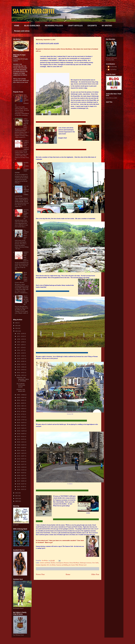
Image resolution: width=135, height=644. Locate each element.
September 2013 (45, 565)
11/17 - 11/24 (21, 348)
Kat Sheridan (113, 67)
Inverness (89, 563)
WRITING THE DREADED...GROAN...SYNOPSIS (23, 379)
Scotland (38, 565)
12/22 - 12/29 (21, 334)
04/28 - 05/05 (21, 445)
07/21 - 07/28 (21, 412)
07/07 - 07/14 (21, 417)
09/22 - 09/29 (21, 370)
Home (68, 574)
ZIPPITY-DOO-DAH (26, 254)
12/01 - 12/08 (21, 342)
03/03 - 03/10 (21, 467)
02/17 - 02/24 (21, 473)
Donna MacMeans (67, 49)
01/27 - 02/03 (21, 481)
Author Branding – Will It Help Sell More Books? (26, 123)
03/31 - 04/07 (21, 456)
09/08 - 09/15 (21, 375)
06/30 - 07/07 (21, 420)
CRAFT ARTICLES (75, 26)
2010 (17, 499)
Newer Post (40, 574)
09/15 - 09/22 (21, 373)
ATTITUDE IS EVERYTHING (26, 212)
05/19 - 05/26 (21, 437)
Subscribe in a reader (112, 98)
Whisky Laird (82, 565)
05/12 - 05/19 (21, 439)
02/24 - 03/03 (21, 470)
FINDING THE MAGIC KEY (21, 390)
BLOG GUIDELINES (32, 26)
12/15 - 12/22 (21, 336)
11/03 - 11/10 (21, 353)
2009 (17, 501)
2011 (17, 496)
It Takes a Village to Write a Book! (26, 143)
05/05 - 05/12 (21, 442)
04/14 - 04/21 (21, 451)
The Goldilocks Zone (26, 232)
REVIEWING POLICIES (54, 26)
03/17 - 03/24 (21, 462)
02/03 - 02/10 (21, 478)
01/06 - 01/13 (21, 489)
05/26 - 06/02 (21, 434)
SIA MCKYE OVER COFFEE (34, 12)
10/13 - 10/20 (21, 361)
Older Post (95, 574)
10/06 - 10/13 (21, 364)
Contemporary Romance (62, 563)
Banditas (53, 563)
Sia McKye (53, 565)
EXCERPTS (92, 26)
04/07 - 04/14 (21, 453)
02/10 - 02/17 (21, 476)
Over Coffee (95, 563)
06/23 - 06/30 (21, 423)
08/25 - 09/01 (21, 398)
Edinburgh (83, 563)
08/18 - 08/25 (21, 400)
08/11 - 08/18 (21, 403)
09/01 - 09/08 (21, 395)
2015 (17, 326)
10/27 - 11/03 (21, 356)
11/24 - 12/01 (21, 345)
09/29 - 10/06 (21, 367)
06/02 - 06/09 (21, 431)
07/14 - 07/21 (21, 414)
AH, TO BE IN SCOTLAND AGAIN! (21, 385)
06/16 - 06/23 (21, 425)
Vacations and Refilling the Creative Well (67, 565)
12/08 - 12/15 (21, 339)
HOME (17, 26)
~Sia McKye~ (45, 561)
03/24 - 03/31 (21, 459)
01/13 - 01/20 (21, 487)
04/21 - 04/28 (21, 448)
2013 (17, 331)
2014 (17, 328)
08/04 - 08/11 (21, 406)
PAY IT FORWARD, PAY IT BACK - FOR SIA (26, 300)
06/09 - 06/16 (21, 428)
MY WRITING (107, 26)
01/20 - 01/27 (21, 484)
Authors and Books (45, 563)
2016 (17, 323)
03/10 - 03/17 (21, 464)
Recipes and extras (22, 31)
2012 (17, 493)
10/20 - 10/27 (21, 359)
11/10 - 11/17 (21, 350)
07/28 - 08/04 (21, 409)
